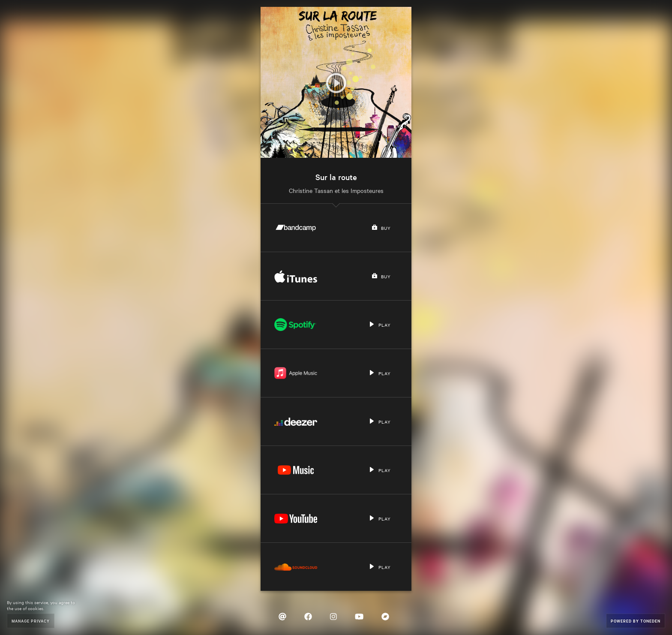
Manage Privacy (31, 621)
